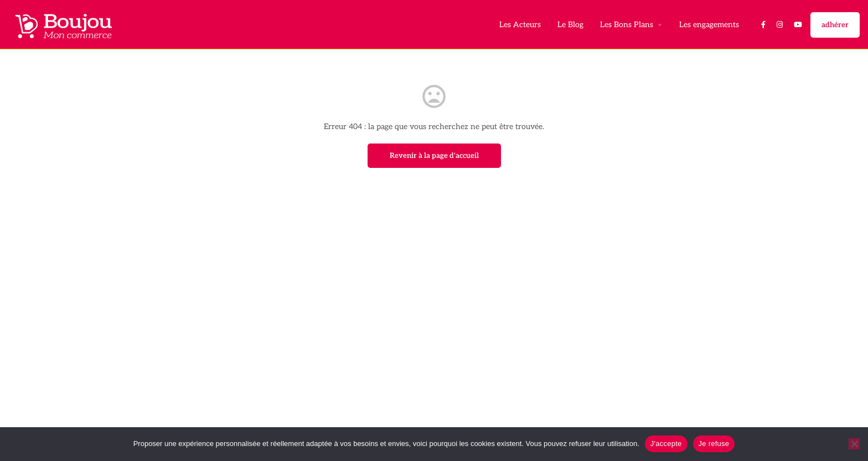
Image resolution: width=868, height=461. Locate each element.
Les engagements (709, 25)
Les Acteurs (520, 25)
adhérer (835, 25)
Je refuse (714, 444)
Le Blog (570, 25)
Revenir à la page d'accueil (434, 156)
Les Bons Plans (627, 25)
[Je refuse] (854, 444)
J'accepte (666, 444)
